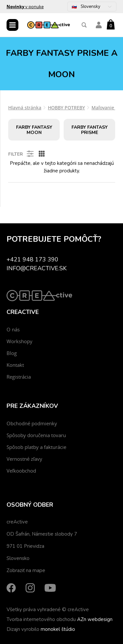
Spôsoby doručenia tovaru (36, 435)
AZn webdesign (95, 619)
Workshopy (20, 341)
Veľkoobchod (21, 471)
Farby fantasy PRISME (90, 130)
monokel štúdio (58, 629)
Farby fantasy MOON (34, 130)
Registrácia (19, 377)
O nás (13, 329)
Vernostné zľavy (24, 459)
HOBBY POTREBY (66, 108)
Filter (21, 154)
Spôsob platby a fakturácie (36, 447)
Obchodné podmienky (32, 423)
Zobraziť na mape (26, 570)
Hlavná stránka (25, 108)
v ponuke (25, 7)
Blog (12, 353)
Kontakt (15, 365)
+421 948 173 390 (32, 259)
